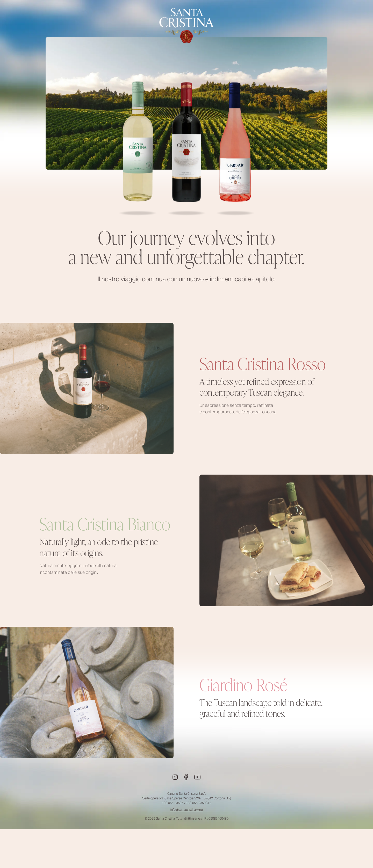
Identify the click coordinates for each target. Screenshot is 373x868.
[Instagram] (175, 777)
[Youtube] (197, 777)
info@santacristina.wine (187, 810)
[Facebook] (186, 777)
